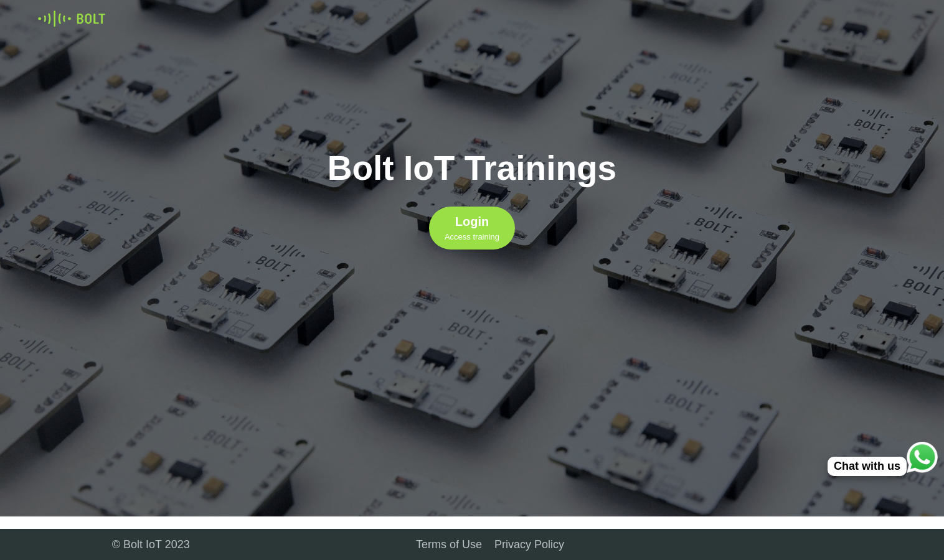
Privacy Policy (529, 544)
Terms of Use (449, 544)
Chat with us (867, 466)
